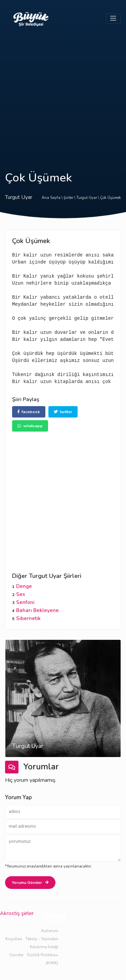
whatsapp (30, 426)
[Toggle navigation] (113, 19)
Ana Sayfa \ (53, 198)
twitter (63, 412)
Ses (21, 594)
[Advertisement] (63, 96)
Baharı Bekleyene (37, 610)
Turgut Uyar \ (88, 198)
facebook (29, 412)
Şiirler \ (70, 198)
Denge (24, 586)
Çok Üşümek (111, 198)
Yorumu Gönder (30, 883)
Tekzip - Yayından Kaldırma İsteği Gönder (34, 947)
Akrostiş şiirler (17, 913)
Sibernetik (28, 618)
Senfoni (25, 602)
